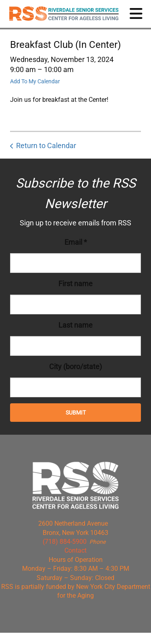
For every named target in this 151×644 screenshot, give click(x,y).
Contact (75, 550)
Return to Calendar (46, 146)
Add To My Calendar (35, 81)
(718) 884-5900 (65, 542)
